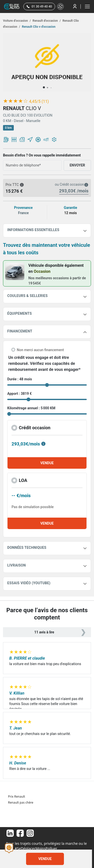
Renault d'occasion (46, 21)
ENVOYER (77, 165)
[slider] (16, 101)
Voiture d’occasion (17, 21)
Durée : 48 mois (20, 379)
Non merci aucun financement (40, 350)
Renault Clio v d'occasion (38, 27)
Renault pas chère (21, 802)
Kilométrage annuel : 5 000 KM (31, 408)
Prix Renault (17, 796)
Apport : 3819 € (20, 394)
